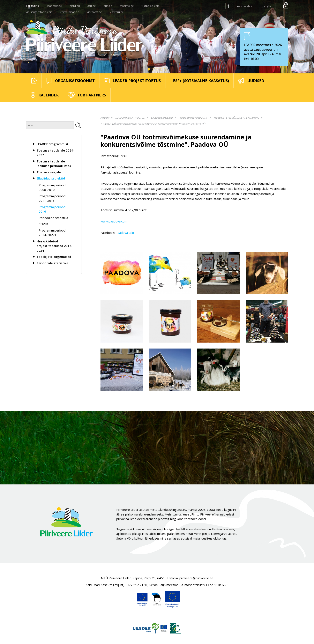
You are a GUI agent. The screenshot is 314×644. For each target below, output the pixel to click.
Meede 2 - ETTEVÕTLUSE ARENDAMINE (236, 118)
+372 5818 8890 (217, 585)
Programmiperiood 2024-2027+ (52, 233)
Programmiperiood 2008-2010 (52, 187)
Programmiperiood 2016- (52, 209)
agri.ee (92, 6)
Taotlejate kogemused (54, 257)
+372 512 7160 (136, 585)
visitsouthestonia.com (39, 12)
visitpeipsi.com (151, 6)
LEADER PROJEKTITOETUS (130, 118)
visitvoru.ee (117, 12)
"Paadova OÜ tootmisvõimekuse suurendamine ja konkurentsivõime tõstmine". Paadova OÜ (153, 124)
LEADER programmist (53, 144)
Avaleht (105, 118)
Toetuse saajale (49, 172)
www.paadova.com (114, 221)
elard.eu (75, 6)
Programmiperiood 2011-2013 (52, 198)
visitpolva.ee (94, 12)
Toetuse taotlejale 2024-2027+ (55, 153)
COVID (43, 224)
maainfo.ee (127, 6)
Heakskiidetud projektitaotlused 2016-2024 (55, 246)
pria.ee (108, 6)
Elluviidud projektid (51, 178)
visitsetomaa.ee (70, 12)
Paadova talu (125, 233)
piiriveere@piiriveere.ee (196, 578)
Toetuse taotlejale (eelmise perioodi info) (54, 164)
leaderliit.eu (54, 6)
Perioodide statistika (53, 218)
